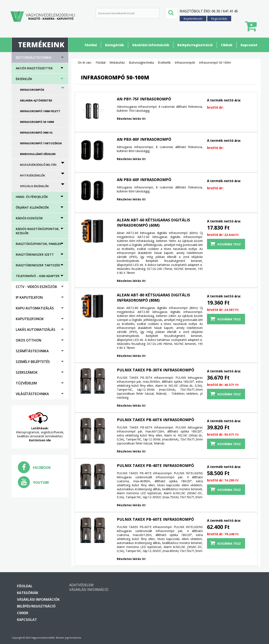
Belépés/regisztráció (195, 45)
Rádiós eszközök (29, 218)
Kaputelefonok (30, 319)
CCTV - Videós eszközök (36, 287)
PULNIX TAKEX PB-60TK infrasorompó (156, 420)
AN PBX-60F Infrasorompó (144, 180)
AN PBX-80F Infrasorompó (144, 139)
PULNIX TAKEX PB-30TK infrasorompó (156, 370)
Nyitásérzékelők (32, 175)
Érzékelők (24, 79)
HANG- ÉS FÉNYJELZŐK (32, 197)
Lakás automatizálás (36, 330)
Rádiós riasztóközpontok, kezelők (38, 231)
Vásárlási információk (151, 45)
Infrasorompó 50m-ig (36, 133)
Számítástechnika (32, 351)
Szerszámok (27, 372)
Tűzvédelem (26, 383)
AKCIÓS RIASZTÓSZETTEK (34, 68)
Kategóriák (115, 45)
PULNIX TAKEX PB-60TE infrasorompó (155, 519)
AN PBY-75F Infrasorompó (144, 99)
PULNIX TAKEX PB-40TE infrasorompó (155, 465)
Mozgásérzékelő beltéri (38, 165)
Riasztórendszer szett (35, 254)
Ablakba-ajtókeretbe (36, 100)
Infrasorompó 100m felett (40, 111)
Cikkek (227, 45)
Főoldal (91, 45)
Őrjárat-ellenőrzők (32, 207)
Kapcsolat (249, 45)
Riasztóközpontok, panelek (39, 244)
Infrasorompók (32, 90)
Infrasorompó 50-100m (37, 122)
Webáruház (117, 62)
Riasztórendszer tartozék (38, 265)
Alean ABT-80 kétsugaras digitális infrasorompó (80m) (153, 298)
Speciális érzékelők (34, 186)
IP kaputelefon (29, 297)
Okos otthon (28, 340)
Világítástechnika (32, 394)
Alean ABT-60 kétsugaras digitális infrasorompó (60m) (153, 223)
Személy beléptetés (33, 362)
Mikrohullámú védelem (38, 154)
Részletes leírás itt (131, 119)
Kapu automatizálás (35, 308)
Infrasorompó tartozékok (41, 143)
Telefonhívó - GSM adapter (38, 276)
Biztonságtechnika (34, 58)
